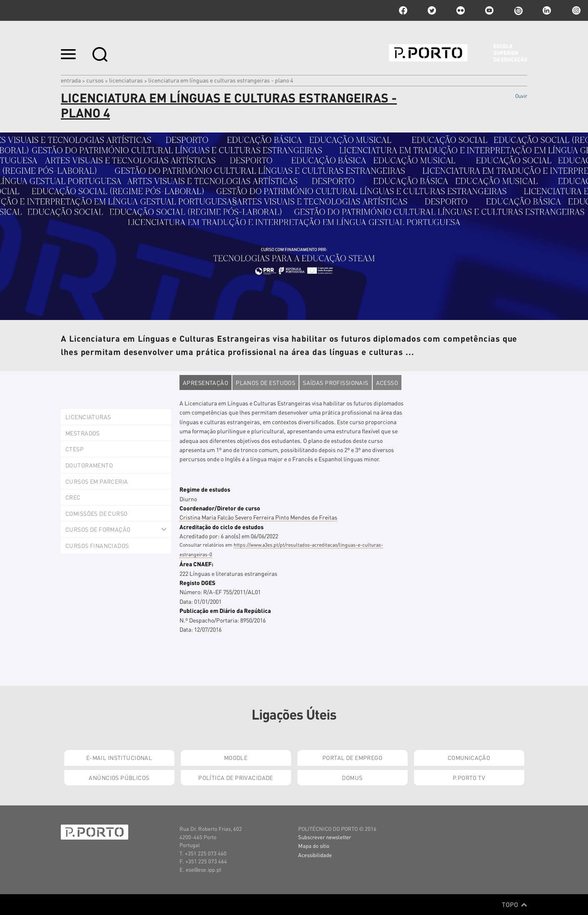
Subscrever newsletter (325, 837)
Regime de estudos (205, 489)
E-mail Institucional (119, 757)
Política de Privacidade (236, 777)
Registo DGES (197, 582)
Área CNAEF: (196, 564)
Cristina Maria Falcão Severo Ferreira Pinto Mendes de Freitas (258, 517)
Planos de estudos (265, 382)
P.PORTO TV (469, 777)
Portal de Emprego (352, 757)
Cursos (95, 80)
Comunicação (469, 757)
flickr (461, 10)
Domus (352, 777)
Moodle (236, 757)
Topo (514, 905)
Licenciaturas (126, 80)
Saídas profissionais (335, 382)
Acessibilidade (315, 855)
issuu (518, 10)
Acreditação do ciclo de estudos (222, 527)
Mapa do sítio (314, 846)
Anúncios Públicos (119, 777)
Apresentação (206, 382)
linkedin (547, 10)
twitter (432, 10)
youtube (489, 10)
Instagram (576, 10)
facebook (403, 10)
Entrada (71, 80)
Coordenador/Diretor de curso (220, 508)
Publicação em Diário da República (225, 610)
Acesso (387, 382)
